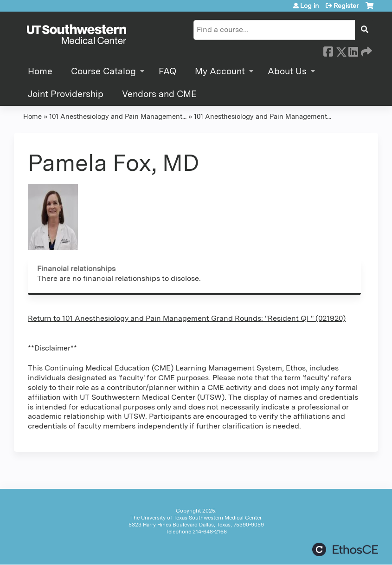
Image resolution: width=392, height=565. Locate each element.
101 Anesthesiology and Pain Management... (118, 116)
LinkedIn (353, 50)
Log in (309, 6)
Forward (366, 50)
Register (346, 6)
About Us (287, 71)
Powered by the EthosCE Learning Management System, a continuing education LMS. (345, 549)
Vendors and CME (159, 94)
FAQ (167, 71)
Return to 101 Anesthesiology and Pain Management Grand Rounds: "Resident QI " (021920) (187, 318)
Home (40, 71)
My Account (220, 71)
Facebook (328, 50)
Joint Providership (66, 94)
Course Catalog (103, 71)
